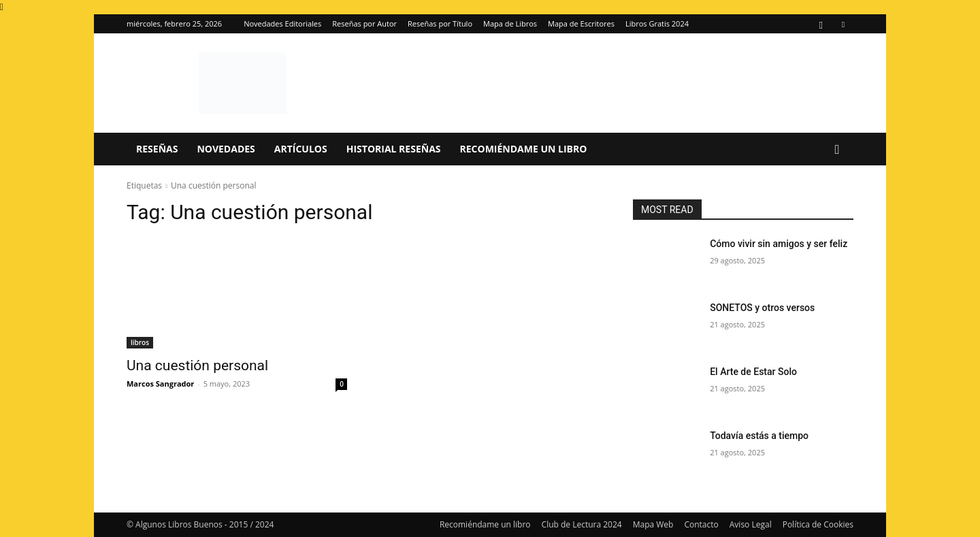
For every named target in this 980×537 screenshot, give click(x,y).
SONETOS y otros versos (762, 308)
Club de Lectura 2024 (582, 524)
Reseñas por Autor (364, 23)
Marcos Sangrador (160, 384)
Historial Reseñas (394, 149)
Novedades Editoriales (282, 23)
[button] (837, 150)
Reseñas (157, 149)
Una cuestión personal (197, 365)
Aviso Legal (751, 524)
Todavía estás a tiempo (759, 436)
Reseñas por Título (440, 23)
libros (140, 342)
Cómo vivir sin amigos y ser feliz (779, 244)
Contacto (701, 524)
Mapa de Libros (510, 23)
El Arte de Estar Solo (753, 372)
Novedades (226, 149)
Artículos (301, 149)
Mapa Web (653, 524)
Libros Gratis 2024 (657, 23)
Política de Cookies (818, 524)
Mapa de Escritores (581, 23)
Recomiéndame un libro (524, 149)
